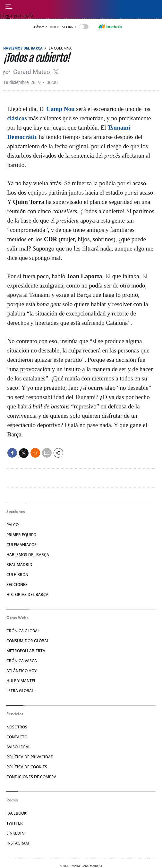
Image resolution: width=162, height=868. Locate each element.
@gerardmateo (56, 72)
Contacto (17, 737)
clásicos (17, 118)
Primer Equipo (21, 535)
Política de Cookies (27, 767)
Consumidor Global (28, 641)
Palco (13, 525)
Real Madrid (19, 565)
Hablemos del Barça (23, 48)
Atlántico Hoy (21, 671)
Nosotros (17, 727)
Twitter (15, 823)
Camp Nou (60, 109)
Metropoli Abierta (26, 651)
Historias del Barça (27, 594)
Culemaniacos (21, 545)
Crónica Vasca (22, 661)
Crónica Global (23, 631)
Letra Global (20, 691)
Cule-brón (17, 575)
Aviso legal (18, 747)
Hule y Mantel (21, 681)
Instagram (18, 843)
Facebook (17, 813)
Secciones (17, 585)
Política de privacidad (30, 757)
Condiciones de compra (31, 777)
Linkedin (15, 833)
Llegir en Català (17, 16)
